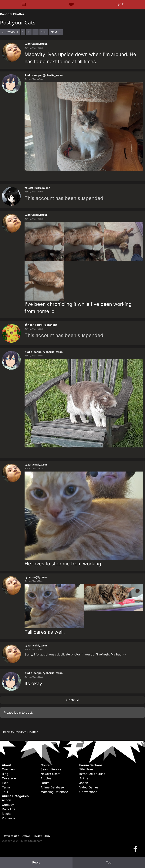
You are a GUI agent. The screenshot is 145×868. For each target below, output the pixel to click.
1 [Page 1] (23, 32)
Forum (45, 783)
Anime (84, 778)
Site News (86, 769)
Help (5, 783)
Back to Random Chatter (20, 732)
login (17, 712)
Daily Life (9, 809)
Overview (9, 769)
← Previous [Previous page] (10, 32)
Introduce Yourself (92, 774)
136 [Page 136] (44, 32)
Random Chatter (12, 14)
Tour (5, 792)
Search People (51, 769)
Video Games (89, 787)
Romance (8, 818)
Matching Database (54, 792)
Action (6, 800)
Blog (5, 774)
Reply (36, 862)
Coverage (9, 778)
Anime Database (52, 787)
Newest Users (50, 774)
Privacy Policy (41, 836)
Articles (46, 778)
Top (109, 862)
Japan (84, 783)
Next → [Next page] (56, 32)
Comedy (8, 805)
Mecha (7, 814)
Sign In (120, 4)
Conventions (88, 792)
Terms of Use (10, 836)
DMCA (26, 836)
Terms (6, 787)
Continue (73, 700)
